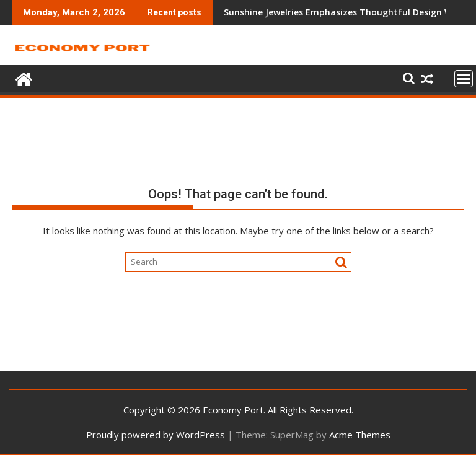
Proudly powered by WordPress (156, 435)
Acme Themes (360, 435)
